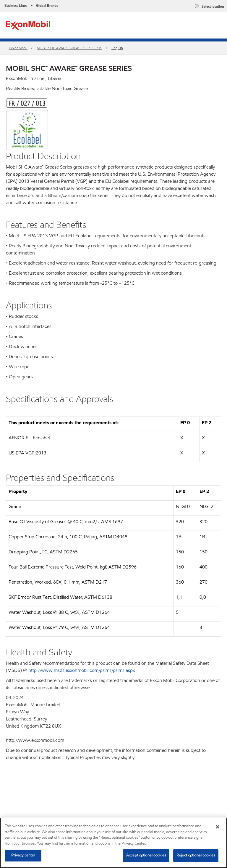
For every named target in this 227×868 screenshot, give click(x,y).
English (117, 48)
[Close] (218, 827)
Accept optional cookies (146, 855)
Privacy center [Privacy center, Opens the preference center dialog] (23, 855)
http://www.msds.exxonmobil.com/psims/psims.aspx (82, 670)
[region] (113, 843)
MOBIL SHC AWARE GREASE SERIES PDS (69, 48)
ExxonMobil (18, 48)
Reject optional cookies (196, 855)
